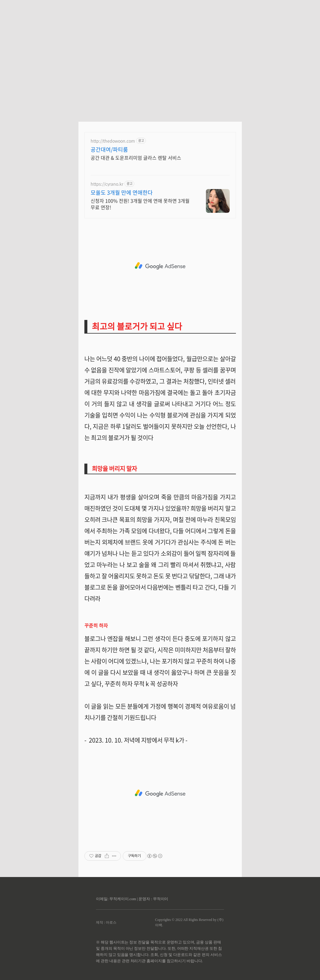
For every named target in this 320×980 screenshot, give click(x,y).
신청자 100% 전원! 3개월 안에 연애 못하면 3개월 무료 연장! (140, 204)
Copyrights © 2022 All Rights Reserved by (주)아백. (189, 922)
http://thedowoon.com (113, 141)
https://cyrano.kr (107, 184)
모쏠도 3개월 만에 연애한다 (122, 193)
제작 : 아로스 (106, 922)
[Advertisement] (160, 56)
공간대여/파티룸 (109, 150)
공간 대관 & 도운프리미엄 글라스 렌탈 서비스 (136, 157)
